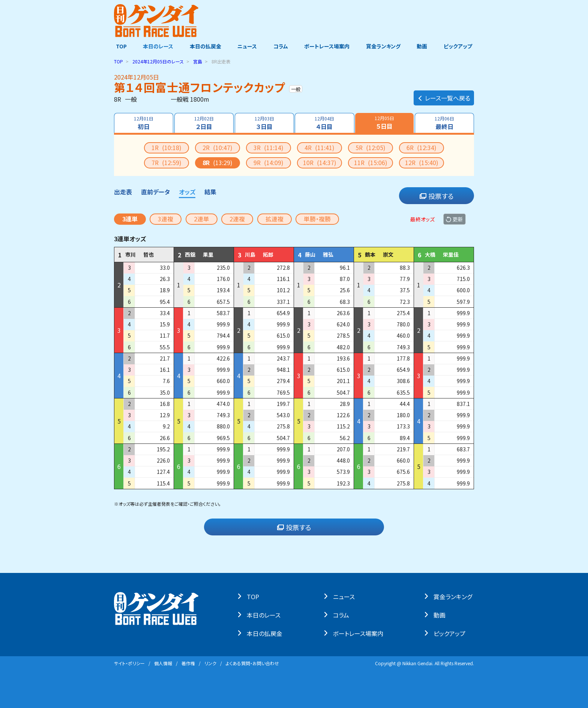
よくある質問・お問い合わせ (252, 663)
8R (217, 162)
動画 (423, 46)
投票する (437, 196)
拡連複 (274, 219)
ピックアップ (460, 46)
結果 (210, 192)
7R (166, 162)
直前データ (155, 192)
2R (217, 147)
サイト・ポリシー (129, 663)
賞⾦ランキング (455, 596)
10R (320, 162)
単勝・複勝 (317, 219)
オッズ (187, 192)
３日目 (264, 123)
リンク (210, 663)
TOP (119, 46)
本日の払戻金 (205, 46)
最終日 (445, 123)
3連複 (166, 219)
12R (422, 162)
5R (370, 147)
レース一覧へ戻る (444, 96)
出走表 (123, 192)
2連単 (202, 219)
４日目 (325, 123)
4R (319, 147)
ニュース (247, 46)
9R (268, 162)
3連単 (130, 219)
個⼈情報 (163, 663)
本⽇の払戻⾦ (266, 633)
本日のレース (157, 46)
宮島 (198, 61)
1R (166, 147)
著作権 (188, 663)
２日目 (204, 123)
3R (268, 147)
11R (371, 162)
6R (421, 147)
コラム (281, 46)
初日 (143, 123)
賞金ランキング (384, 46)
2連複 (237, 219)
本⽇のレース (265, 615)
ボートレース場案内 (328, 46)
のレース (158, 61)
